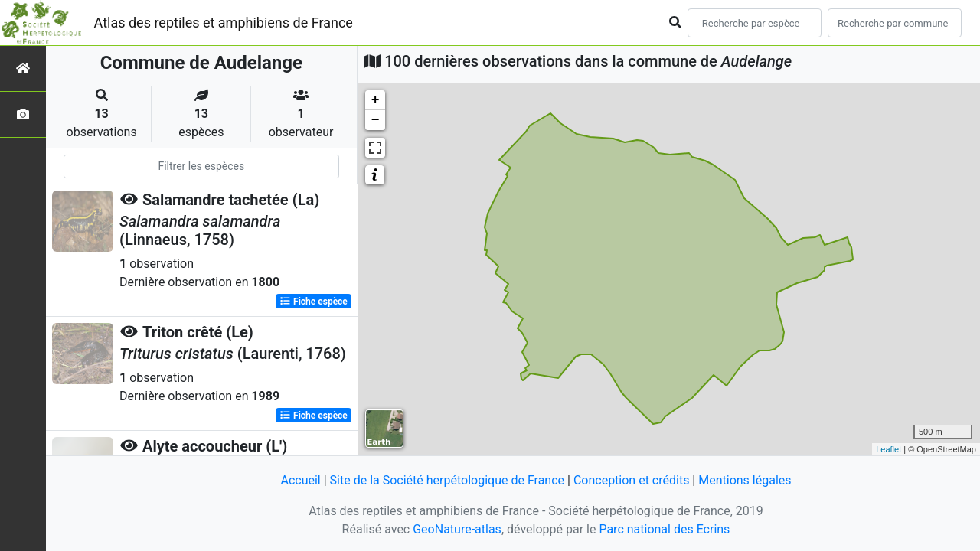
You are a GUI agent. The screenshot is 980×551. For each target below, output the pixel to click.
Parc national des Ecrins (664, 529)
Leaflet (889, 449)
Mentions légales (745, 480)
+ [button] (376, 100)
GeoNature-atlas (457, 529)
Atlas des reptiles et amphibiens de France (224, 23)
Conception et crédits (632, 480)
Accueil (300, 480)
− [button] (376, 120)
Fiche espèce (314, 302)
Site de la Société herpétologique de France (447, 480)
